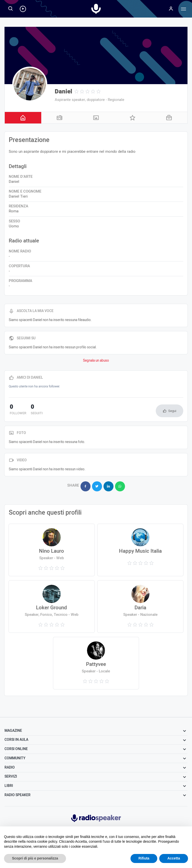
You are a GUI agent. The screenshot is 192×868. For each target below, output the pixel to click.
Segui (172, 411)
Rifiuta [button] (144, 858)
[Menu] (171, 9)
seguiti (34, 410)
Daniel (63, 92)
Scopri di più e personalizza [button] (35, 858)
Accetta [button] (174, 858)
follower (17, 410)
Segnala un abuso (96, 361)
